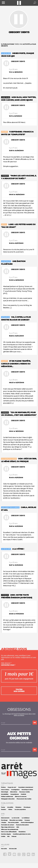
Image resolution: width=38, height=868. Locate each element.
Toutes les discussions (22, 825)
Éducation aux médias (16, 820)
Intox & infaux (5, 790)
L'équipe (4, 823)
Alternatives (14, 792)
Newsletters (22, 832)
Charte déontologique (27, 823)
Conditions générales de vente (22, 834)
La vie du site (16, 818)
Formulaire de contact (8, 825)
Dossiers (3, 810)
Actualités (10, 807)
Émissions (18, 807)
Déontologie (5, 792)
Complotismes (15, 794)
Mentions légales (6, 834)
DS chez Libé (13, 849)
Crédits (3, 836)
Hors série (4, 849)
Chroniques (27, 807)
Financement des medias (24, 799)
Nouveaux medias (25, 792)
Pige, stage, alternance (8, 827)
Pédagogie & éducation (8, 799)
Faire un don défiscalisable (9, 832)
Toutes (3, 807)
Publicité (23, 794)
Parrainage (4, 820)
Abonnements (5, 818)
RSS (8, 836)
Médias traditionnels (7, 797)
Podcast (14, 836)
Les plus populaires (20, 810)
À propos (27, 820)
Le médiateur (26, 818)
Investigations (15, 790)
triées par (19, 45)
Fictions (3, 787)
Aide (18, 827)
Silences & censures (21, 797)
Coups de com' (12, 787)
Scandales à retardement (26, 787)
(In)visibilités (5, 794)
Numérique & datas (27, 790)
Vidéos (10, 810)
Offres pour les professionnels (10, 829)
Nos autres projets (13, 823)
